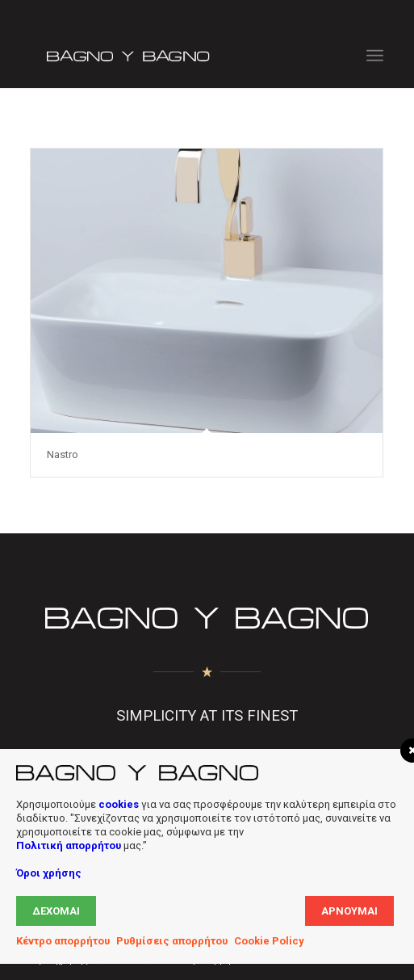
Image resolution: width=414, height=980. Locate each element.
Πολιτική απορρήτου (69, 845)
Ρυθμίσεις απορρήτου (172, 941)
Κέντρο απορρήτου (63, 941)
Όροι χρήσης (49, 873)
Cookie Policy (269, 941)
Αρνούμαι (349, 911)
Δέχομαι (56, 911)
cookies (119, 804)
